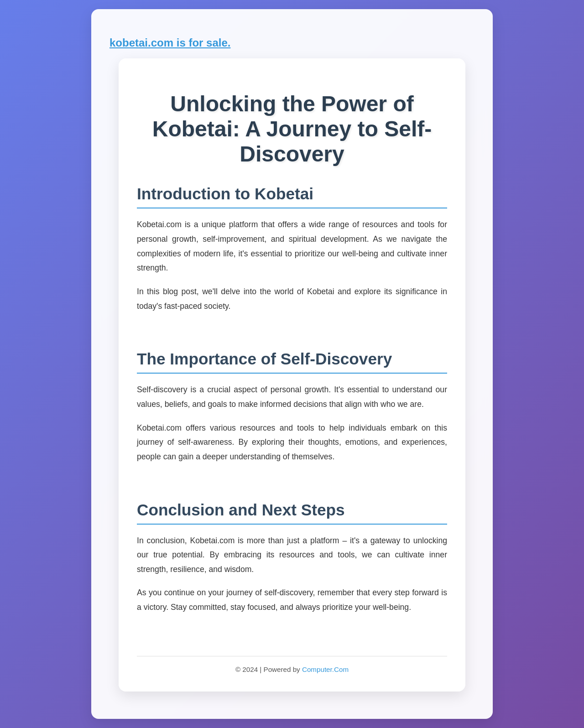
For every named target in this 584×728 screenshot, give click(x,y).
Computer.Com (325, 669)
